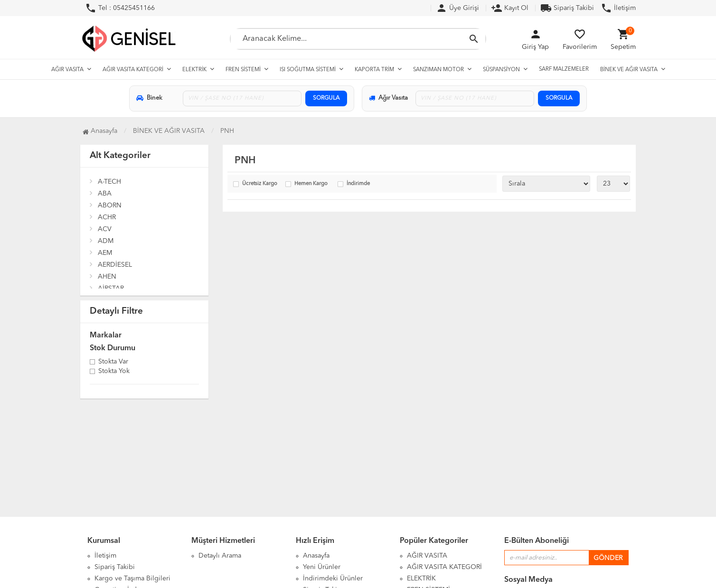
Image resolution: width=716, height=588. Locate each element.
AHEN (107, 277)
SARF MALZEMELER (564, 69)
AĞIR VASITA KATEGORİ (133, 70)
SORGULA (326, 98)
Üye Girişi (457, 8)
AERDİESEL (115, 265)
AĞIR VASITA (67, 70)
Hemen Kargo (311, 184)
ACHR (107, 217)
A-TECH (109, 182)
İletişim (618, 8)
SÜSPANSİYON (501, 70)
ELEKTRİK (194, 70)
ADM (106, 241)
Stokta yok (114, 372)
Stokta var (113, 362)
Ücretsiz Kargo (260, 184)
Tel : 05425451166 (120, 8)
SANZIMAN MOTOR (438, 70)
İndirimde (358, 184)
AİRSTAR (111, 289)
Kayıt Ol (510, 8)
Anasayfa (316, 556)
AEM (105, 253)
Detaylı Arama (220, 556)
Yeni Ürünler (322, 567)
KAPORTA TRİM (374, 70)
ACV (105, 229)
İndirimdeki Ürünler (333, 579)
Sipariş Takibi (567, 8)
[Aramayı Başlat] (474, 39)
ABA (105, 194)
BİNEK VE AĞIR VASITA (629, 70)
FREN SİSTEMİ (243, 70)
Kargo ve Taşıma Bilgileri (132, 579)
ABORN (110, 205)
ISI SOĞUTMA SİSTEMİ (308, 70)
